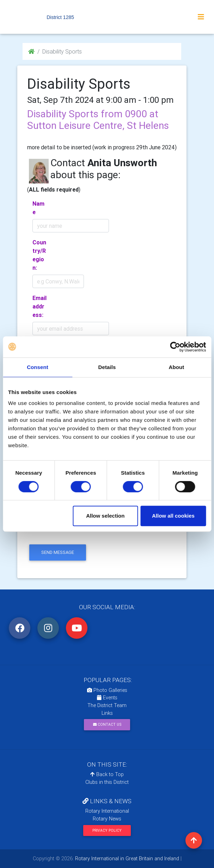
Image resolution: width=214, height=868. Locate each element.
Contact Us (107, 725)
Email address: (39, 306)
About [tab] (177, 367)
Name (38, 208)
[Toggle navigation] (201, 17)
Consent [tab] (38, 367)
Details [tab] (107, 367)
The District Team (107, 705)
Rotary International (107, 811)
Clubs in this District (107, 782)
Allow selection (105, 516)
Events (107, 698)
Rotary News (107, 819)
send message (58, 552)
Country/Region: (39, 255)
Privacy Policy (107, 830)
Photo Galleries (107, 690)
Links (107, 713)
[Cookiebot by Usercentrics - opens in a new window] (175, 347)
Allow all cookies (173, 516)
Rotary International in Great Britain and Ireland (126, 858)
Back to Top (107, 774)
